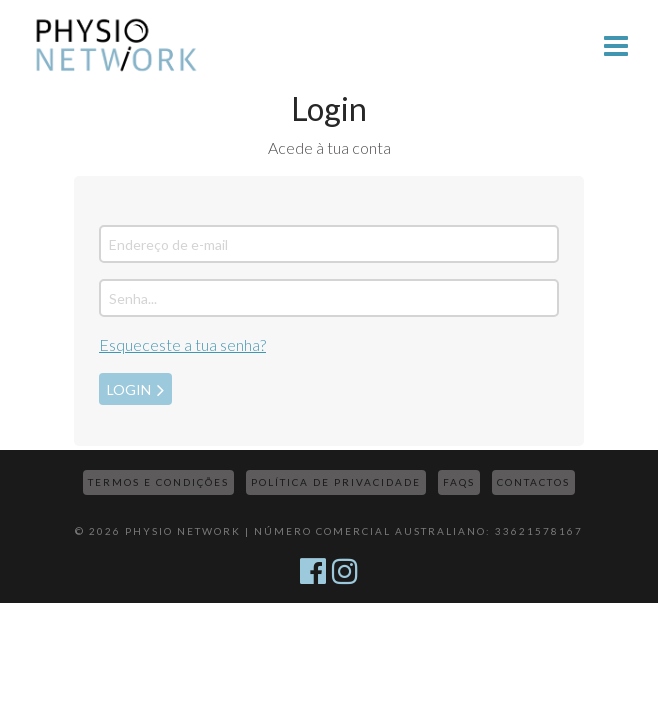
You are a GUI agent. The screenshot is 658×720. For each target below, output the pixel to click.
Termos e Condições (158, 482)
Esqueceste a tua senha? (182, 344)
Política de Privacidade (336, 482)
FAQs (459, 482)
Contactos (533, 482)
